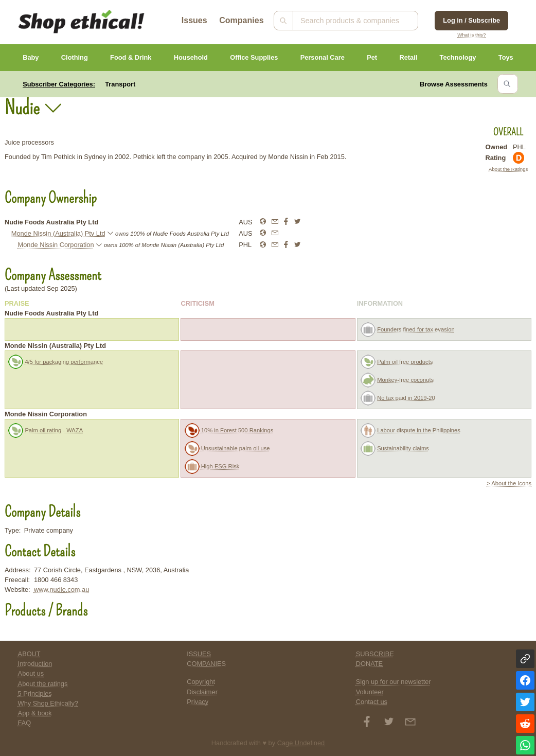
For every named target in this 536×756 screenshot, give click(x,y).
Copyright (201, 682)
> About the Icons (509, 483)
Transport (120, 84)
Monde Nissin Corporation (56, 245)
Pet (372, 57)
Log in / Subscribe (471, 20)
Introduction (35, 664)
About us (31, 673)
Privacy (198, 702)
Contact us (372, 702)
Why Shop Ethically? (48, 703)
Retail (408, 57)
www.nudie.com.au (61, 590)
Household (191, 57)
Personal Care (323, 57)
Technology (458, 57)
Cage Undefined (301, 743)
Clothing (75, 57)
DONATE (369, 664)
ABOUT (29, 654)
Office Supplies (254, 57)
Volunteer (370, 692)
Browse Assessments (454, 84)
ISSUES (199, 654)
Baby (31, 57)
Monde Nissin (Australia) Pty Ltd (58, 233)
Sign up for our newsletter (394, 682)
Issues (194, 20)
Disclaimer (202, 692)
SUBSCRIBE (375, 654)
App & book (35, 713)
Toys (506, 57)
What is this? (471, 35)
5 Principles (35, 693)
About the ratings (43, 684)
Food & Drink (131, 57)
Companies (241, 20)
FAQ (25, 723)
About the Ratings (508, 169)
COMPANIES (206, 664)
